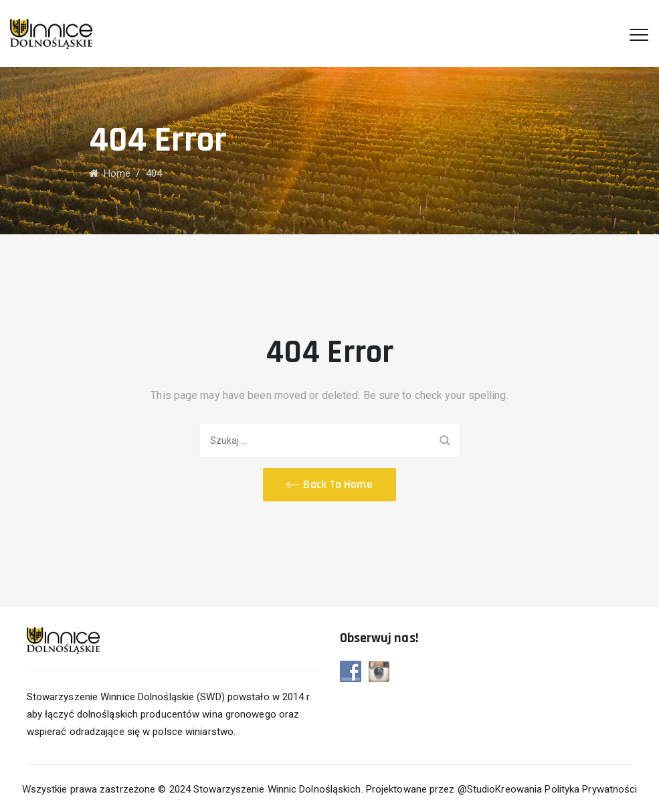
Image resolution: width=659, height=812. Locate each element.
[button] (329, 485)
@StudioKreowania (500, 789)
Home (110, 173)
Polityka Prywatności (591, 789)
